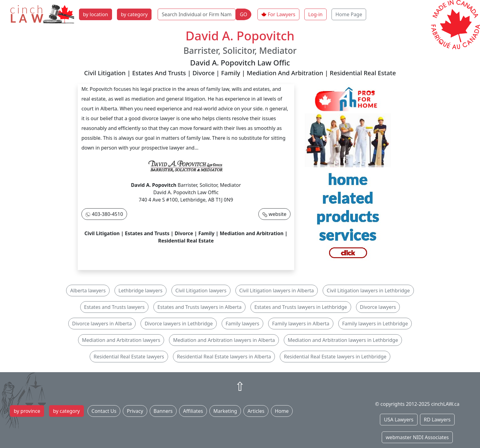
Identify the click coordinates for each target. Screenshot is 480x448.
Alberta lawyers (88, 291)
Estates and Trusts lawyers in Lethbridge (301, 307)
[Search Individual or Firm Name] (197, 14)
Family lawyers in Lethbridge (375, 324)
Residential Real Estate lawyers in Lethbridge (335, 357)
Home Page (349, 14)
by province (27, 411)
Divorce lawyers (378, 307)
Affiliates (193, 411)
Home (282, 411)
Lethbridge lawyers (141, 291)
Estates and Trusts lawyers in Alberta (199, 307)
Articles (256, 411)
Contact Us (104, 411)
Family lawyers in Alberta (301, 324)
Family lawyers (242, 324)
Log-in (315, 14)
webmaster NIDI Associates (417, 437)
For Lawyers (282, 14)
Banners (163, 411)
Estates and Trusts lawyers (114, 307)
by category (134, 14)
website (278, 214)
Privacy (135, 411)
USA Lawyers (399, 420)
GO (243, 14)
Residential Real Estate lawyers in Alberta (224, 357)
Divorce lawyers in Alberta (102, 324)
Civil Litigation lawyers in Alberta (277, 291)
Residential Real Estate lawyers (129, 357)
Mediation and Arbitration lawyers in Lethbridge (343, 340)
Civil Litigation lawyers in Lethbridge (368, 291)
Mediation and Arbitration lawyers (121, 340)
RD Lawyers (437, 420)
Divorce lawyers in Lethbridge (179, 324)
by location (96, 14)
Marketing (225, 411)
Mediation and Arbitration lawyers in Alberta (224, 340)
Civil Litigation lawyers (201, 291)
